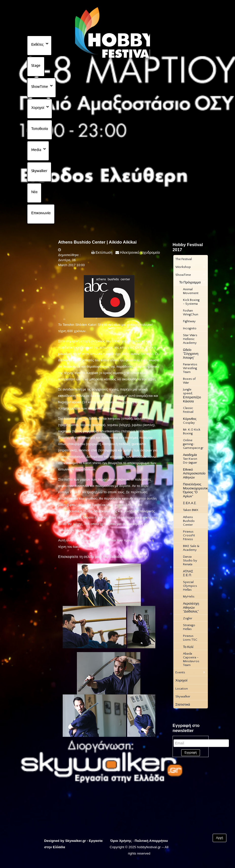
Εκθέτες (37, 44)
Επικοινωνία (41, 213)
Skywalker (39, 171)
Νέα (34, 192)
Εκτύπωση (104, 252)
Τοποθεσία (40, 129)
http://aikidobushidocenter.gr (125, 557)
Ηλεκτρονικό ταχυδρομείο (139, 252)
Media (36, 150)
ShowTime (40, 87)
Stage (36, 65)
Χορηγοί (38, 108)
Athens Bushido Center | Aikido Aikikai (97, 242)
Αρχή (220, 838)
